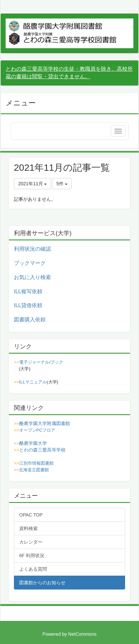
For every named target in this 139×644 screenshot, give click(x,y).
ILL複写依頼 (28, 291)
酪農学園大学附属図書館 (45, 423)
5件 (62, 184)
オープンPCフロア (37, 430)
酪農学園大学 (33, 443)
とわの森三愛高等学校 (42, 450)
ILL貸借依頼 (28, 305)
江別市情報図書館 (36, 463)
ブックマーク (30, 263)
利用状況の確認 (32, 249)
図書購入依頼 (30, 320)
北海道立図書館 (34, 470)
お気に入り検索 (32, 277)
